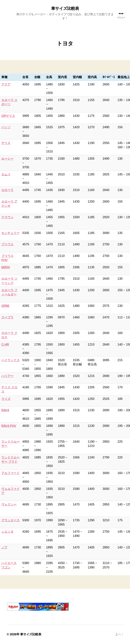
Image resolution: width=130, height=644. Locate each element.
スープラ (7, 317)
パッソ (6, 127)
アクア (6, 84)
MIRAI (6, 267)
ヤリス (6, 143)
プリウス (7, 244)
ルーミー (7, 159)
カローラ (7, 190)
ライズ (6, 399)
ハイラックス (10, 360)
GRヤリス (8, 116)
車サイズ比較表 (65, 8)
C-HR (5, 344)
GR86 (5, 306)
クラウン (7, 217)
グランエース (10, 520)
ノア (4, 547)
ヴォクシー (9, 504)
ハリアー (7, 376)
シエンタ (7, 532)
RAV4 (5, 410)
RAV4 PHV (9, 426)
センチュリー (10, 233)
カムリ (6, 174)
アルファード (10, 473)
